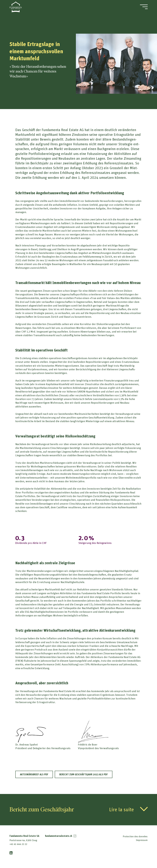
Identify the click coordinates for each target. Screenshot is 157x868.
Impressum (142, 840)
